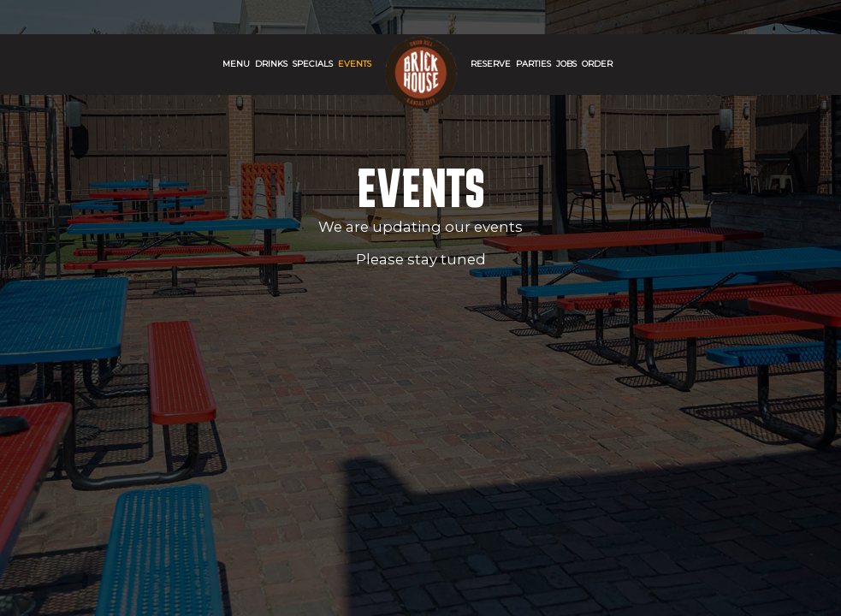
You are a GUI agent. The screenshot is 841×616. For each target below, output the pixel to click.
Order (597, 64)
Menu (236, 64)
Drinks (271, 64)
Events (355, 64)
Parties (533, 64)
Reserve (491, 64)
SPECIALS (313, 64)
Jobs (566, 64)
